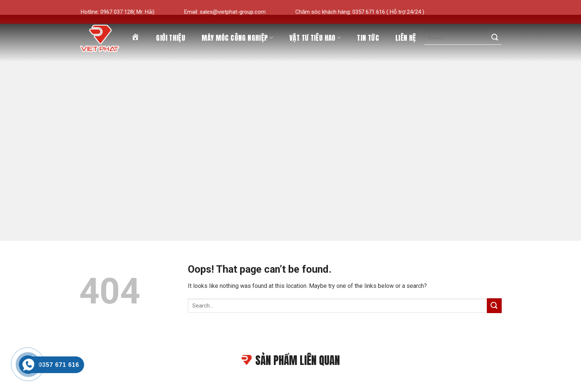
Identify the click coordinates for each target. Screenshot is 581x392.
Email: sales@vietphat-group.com (225, 12)
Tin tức (368, 38)
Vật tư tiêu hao (315, 38)
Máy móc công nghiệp (237, 38)
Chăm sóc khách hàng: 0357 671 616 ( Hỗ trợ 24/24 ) (360, 12)
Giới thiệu (171, 38)
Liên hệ (406, 38)
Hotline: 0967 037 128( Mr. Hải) (118, 12)
